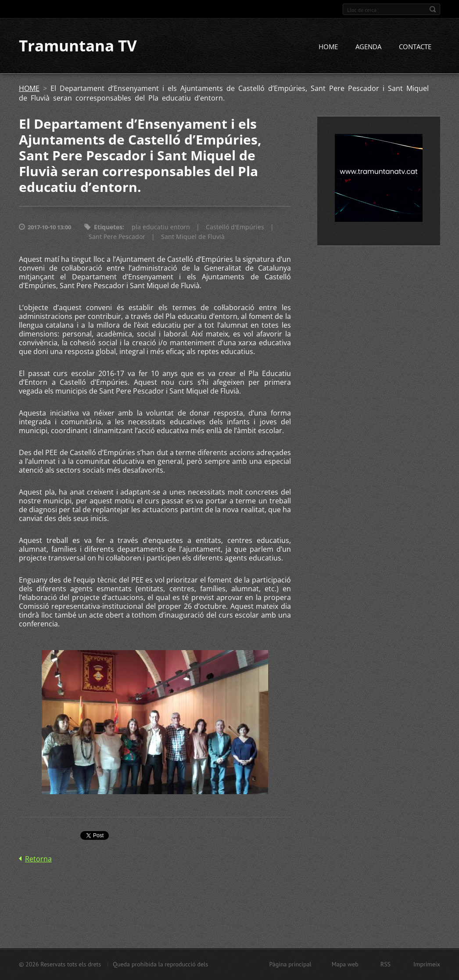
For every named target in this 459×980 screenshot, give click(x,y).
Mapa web (345, 964)
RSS (385, 964)
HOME (328, 47)
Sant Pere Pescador (117, 237)
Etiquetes (108, 227)
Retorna (38, 859)
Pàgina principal (290, 964)
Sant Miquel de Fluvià (193, 237)
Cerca (433, 9)
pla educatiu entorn (161, 227)
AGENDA (368, 47)
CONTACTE (415, 47)
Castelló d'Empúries (235, 227)
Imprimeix (427, 964)
